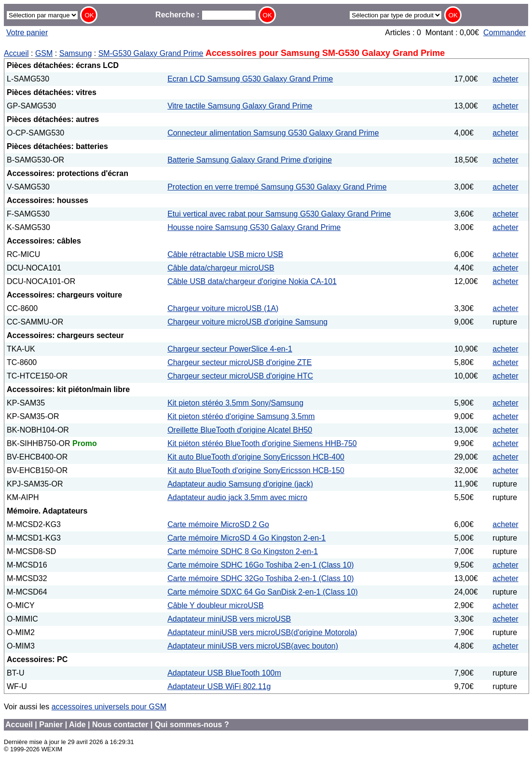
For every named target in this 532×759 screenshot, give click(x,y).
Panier (51, 725)
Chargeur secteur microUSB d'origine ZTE (239, 362)
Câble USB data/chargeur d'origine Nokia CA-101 (252, 281)
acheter (505, 79)
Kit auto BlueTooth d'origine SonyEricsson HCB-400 (256, 457)
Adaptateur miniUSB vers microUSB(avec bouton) (253, 646)
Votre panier (27, 33)
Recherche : (206, 15)
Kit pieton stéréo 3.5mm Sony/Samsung (235, 403)
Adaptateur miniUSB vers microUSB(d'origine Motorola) (262, 632)
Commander (505, 33)
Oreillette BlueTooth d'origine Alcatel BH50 (240, 430)
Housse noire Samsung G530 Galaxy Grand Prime (254, 227)
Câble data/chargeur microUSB (221, 268)
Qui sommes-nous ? (192, 725)
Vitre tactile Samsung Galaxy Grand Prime (240, 106)
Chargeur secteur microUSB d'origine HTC (240, 376)
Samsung (76, 53)
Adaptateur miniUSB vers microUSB (229, 619)
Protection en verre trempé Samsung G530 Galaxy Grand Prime (277, 187)
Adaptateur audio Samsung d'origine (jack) (240, 484)
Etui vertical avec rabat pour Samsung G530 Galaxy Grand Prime (279, 214)
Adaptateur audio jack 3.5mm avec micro (237, 497)
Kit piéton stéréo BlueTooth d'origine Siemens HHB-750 (262, 443)
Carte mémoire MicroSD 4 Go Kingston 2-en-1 (246, 538)
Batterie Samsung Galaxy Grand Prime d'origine (250, 160)
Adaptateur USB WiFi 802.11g (219, 686)
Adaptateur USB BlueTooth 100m (224, 673)
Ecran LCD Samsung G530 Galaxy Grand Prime (250, 79)
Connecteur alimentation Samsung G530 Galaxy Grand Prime (273, 133)
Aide (77, 725)
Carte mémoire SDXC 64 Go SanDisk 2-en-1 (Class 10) (263, 592)
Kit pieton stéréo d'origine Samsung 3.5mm (241, 416)
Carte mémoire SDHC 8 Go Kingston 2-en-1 (243, 551)
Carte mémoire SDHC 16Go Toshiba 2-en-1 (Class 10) (261, 565)
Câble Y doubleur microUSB (216, 605)
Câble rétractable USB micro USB (225, 254)
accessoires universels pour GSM (109, 707)
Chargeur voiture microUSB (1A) (223, 308)
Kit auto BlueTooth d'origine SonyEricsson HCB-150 (256, 470)
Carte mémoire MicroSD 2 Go (218, 524)
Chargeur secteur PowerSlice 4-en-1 (230, 349)
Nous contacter (120, 725)
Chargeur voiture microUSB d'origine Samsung (247, 322)
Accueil (16, 53)
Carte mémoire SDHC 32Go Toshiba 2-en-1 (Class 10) (261, 578)
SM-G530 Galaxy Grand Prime (151, 53)
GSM (44, 53)
